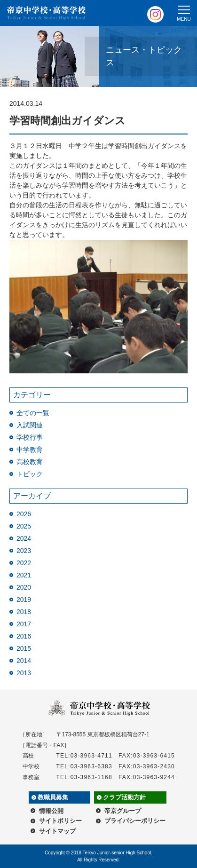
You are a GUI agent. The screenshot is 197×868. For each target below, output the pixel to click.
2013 (24, 673)
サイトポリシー (60, 821)
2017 (24, 624)
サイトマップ (57, 831)
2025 (24, 526)
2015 (24, 648)
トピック (30, 474)
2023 (24, 551)
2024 (24, 538)
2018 (24, 612)
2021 (24, 575)
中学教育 (30, 450)
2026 (24, 514)
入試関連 (30, 425)
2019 (24, 600)
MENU (184, 19)
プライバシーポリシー (135, 821)
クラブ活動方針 (124, 797)
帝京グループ (123, 811)
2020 (24, 587)
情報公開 (51, 811)
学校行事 (30, 437)
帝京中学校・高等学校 (47, 13)
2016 (24, 636)
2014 (24, 661)
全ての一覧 (33, 413)
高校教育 (30, 462)
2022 (24, 563)
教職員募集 (53, 797)
